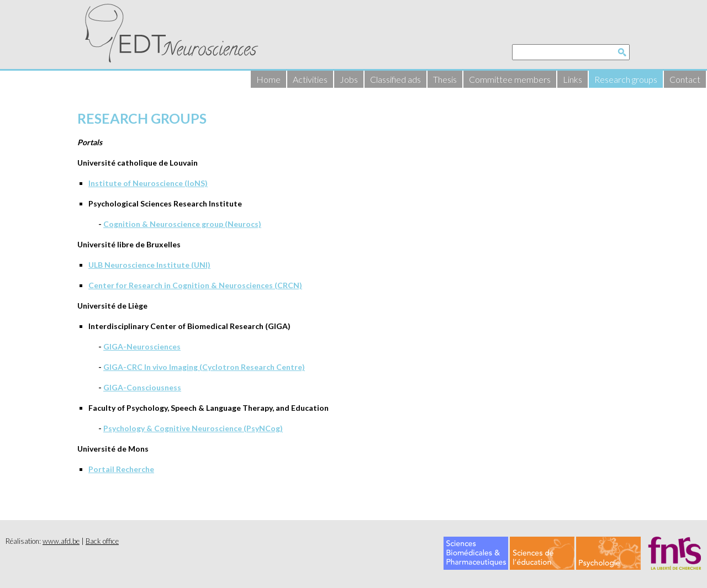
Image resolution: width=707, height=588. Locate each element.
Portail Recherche (121, 469)
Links (573, 79)
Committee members (510, 79)
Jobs (349, 79)
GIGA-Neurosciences (142, 346)
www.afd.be (61, 541)
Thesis (445, 79)
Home (268, 79)
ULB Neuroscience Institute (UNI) (149, 265)
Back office (102, 541)
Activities (310, 79)
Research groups (626, 79)
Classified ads (395, 79)
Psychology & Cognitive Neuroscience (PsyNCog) (193, 428)
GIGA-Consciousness (142, 387)
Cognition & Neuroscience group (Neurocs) (182, 224)
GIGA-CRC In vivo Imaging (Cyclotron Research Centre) (204, 367)
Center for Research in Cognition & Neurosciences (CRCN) (195, 285)
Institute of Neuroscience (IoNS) (148, 183)
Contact (685, 79)
